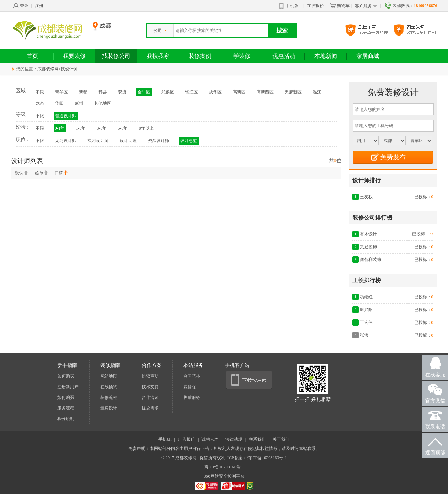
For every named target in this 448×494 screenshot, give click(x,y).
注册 (39, 6)
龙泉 (40, 103)
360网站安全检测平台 (224, 476)
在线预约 (109, 387)
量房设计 (109, 408)
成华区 (215, 92)
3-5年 (102, 128)
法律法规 (234, 439)
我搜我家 (158, 56)
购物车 (340, 6)
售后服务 (192, 397)
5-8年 (123, 128)
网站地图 (109, 376)
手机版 (289, 6)
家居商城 (368, 56)
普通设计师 (66, 116)
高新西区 (265, 92)
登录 (21, 6)
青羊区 (61, 92)
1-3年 (81, 128)
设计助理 (128, 141)
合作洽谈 (150, 397)
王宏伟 (366, 322)
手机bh (165, 439)
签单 (41, 173)
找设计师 (69, 69)
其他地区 (103, 103)
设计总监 (189, 141)
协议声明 (150, 376)
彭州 (79, 103)
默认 (21, 173)
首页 (32, 56)
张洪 (364, 335)
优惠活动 (284, 56)
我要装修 (74, 56)
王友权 (366, 197)
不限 (40, 92)
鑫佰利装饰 (371, 260)
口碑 (61, 173)
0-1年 (60, 128)
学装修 (242, 56)
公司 (160, 31)
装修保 (190, 387)
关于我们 (281, 439)
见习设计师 (66, 141)
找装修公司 (116, 56)
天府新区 (293, 92)
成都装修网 (48, 69)
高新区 (239, 92)
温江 (317, 92)
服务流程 (66, 408)
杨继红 (366, 297)
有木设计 (368, 234)
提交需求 (150, 408)
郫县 (103, 92)
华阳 (59, 103)
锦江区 (191, 92)
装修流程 (109, 397)
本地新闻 (326, 56)
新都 (83, 92)
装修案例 (200, 56)
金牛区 (144, 92)
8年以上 (146, 128)
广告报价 (187, 439)
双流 (122, 92)
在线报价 (315, 6)
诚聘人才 (210, 439)
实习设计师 (98, 141)
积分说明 (66, 419)
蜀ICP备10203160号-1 (224, 467)
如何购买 (66, 376)
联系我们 (257, 439)
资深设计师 (158, 141)
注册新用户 (68, 387)
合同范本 (192, 376)
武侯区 (168, 92)
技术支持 (150, 387)
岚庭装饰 (368, 247)
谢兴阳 (366, 310)
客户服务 (366, 6)
